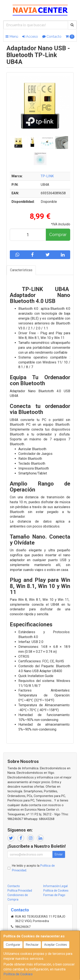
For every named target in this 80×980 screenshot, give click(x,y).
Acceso (30, 37)
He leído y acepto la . (33, 868)
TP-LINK (47, 176)
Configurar (13, 945)
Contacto (52, 37)
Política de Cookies (18, 974)
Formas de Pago (54, 895)
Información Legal (55, 886)
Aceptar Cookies (56, 945)
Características (21, 270)
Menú (12, 37)
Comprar (58, 235)
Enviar (59, 854)
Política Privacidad (20, 891)
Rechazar (32, 945)
